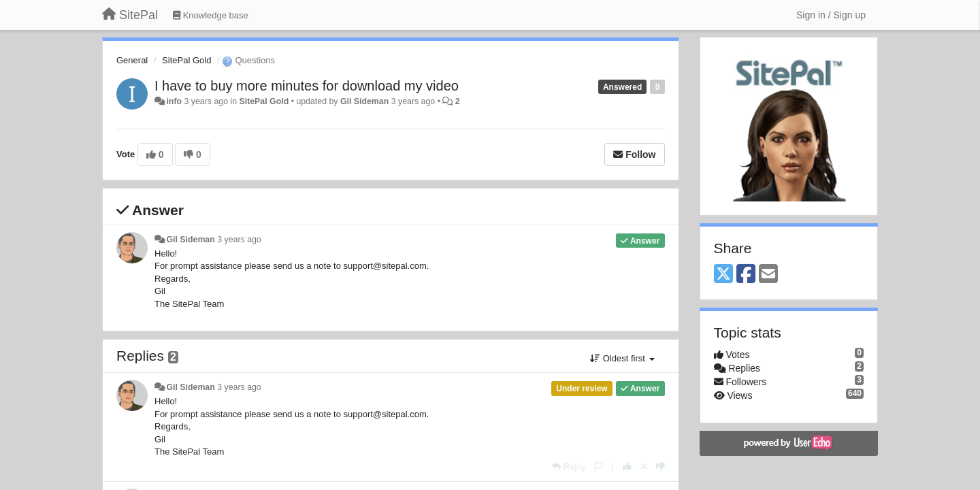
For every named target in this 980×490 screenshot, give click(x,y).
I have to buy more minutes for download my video (307, 86)
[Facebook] (746, 275)
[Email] (768, 275)
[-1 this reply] (660, 467)
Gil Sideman (364, 101)
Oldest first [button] (622, 358)
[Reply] (569, 467)
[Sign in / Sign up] (831, 15)
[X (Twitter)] (723, 275)
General (132, 60)
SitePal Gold (186, 60)
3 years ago (239, 240)
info (174, 101)
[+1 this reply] (627, 467)
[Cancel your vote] (644, 467)
